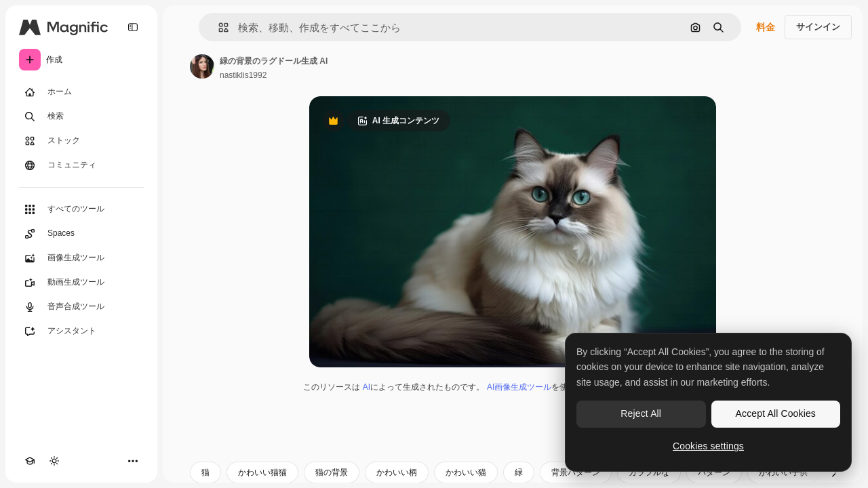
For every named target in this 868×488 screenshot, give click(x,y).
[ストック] (81, 141)
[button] (218, 27)
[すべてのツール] (81, 209)
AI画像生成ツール (519, 387)
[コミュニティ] (81, 165)
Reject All (641, 413)
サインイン (818, 27)
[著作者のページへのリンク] (202, 66)
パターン (714, 472)
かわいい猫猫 (262, 472)
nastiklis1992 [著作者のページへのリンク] (243, 75)
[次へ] (834, 472)
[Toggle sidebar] (133, 27)
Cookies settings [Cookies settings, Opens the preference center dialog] (708, 446)
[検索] (81, 117)
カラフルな (649, 472)
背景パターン (576, 472)
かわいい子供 (783, 472)
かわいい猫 (466, 472)
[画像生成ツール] (81, 258)
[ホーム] (81, 92)
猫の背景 (332, 472)
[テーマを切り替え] (54, 461)
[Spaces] (81, 234)
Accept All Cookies (776, 413)
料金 (766, 27)
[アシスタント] (81, 331)
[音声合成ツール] (81, 307)
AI (367, 387)
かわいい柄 (397, 472)
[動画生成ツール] (81, 283)
